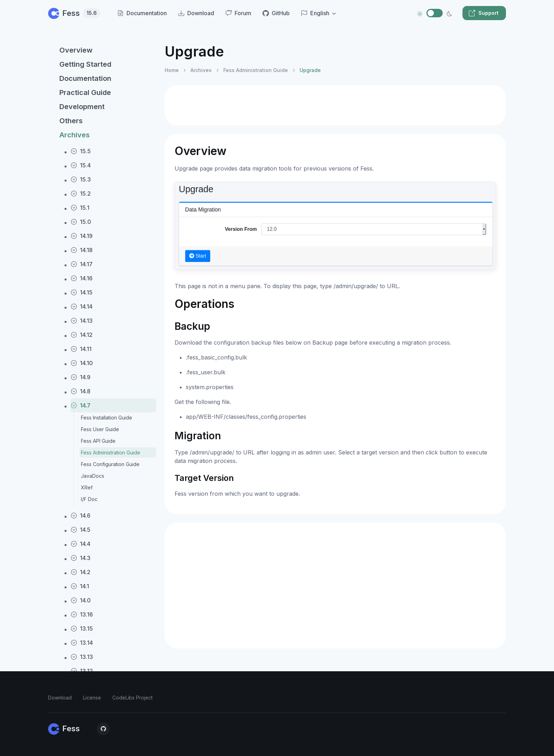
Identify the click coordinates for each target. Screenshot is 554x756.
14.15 (82, 292)
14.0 (81, 600)
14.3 (81, 558)
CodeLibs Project (132, 698)
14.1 (80, 586)
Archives (75, 135)
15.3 (81, 179)
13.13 (82, 657)
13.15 (82, 629)
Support (484, 13)
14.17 (82, 264)
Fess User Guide (100, 429)
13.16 (82, 614)
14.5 (81, 530)
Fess (74, 13)
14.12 (82, 335)
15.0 (81, 222)
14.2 (81, 572)
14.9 (81, 377)
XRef (87, 487)
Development (82, 107)
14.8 (81, 391)
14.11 (81, 349)
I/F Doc (89, 499)
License (92, 698)
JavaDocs (93, 476)
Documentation (85, 78)
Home (172, 70)
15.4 (81, 165)
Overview (76, 50)
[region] (102, 394)
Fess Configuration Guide (110, 464)
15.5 (81, 151)
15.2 (81, 194)
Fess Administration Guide (111, 453)
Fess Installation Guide (107, 418)
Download (60, 698)
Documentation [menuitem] (142, 13)
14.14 (82, 306)
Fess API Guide (98, 441)
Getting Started (85, 64)
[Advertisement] (335, 105)
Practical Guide (85, 93)
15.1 (80, 208)
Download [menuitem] (196, 13)
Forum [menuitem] (238, 13)
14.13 (82, 321)
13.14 (82, 643)
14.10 (82, 363)
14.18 (82, 250)
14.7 (81, 405)
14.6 (81, 516)
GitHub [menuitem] (276, 13)
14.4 (81, 544)
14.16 (82, 278)
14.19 (82, 236)
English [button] (315, 13)
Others (71, 121)
